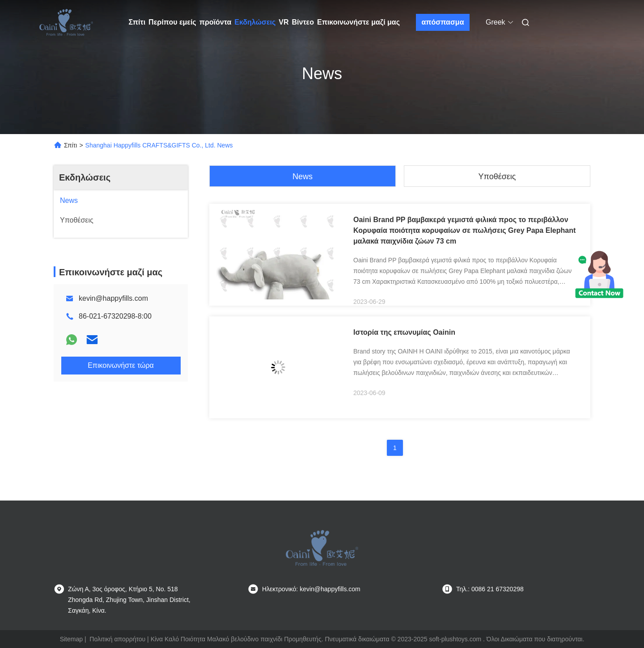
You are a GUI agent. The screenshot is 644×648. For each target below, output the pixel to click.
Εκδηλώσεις (255, 22)
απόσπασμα (443, 22)
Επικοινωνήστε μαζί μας (358, 22)
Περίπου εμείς (172, 22)
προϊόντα (216, 22)
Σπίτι (137, 22)
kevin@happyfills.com (113, 298)
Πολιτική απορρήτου (117, 639)
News (303, 177)
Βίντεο (303, 22)
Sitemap (71, 639)
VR (284, 22)
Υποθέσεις (497, 177)
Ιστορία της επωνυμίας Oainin (404, 332)
